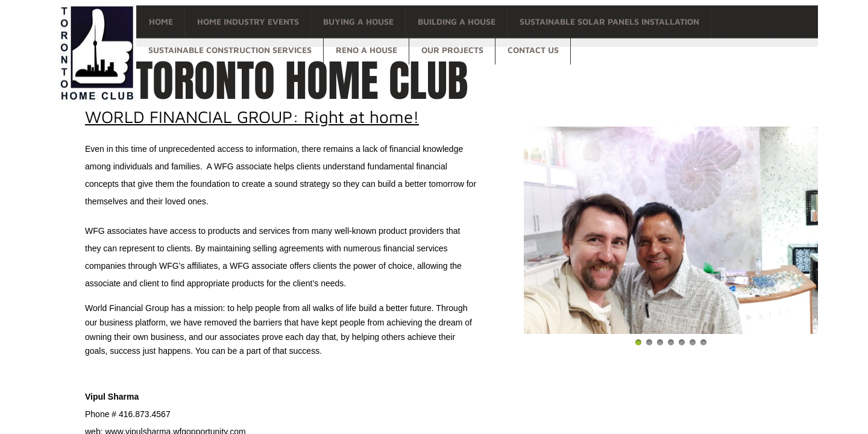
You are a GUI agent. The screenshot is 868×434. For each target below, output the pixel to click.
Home (161, 21)
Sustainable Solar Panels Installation (609, 21)
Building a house (457, 21)
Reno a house (366, 50)
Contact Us (533, 50)
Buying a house (358, 21)
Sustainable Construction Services (230, 50)
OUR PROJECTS (452, 50)
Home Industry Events (248, 21)
